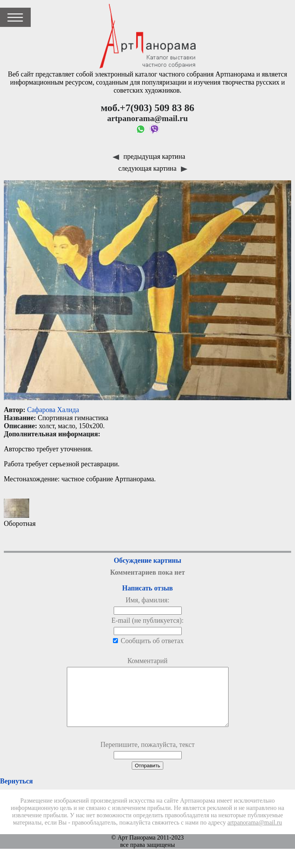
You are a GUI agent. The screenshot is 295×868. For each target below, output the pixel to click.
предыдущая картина (149, 156)
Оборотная (20, 513)
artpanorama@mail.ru (255, 834)
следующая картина (153, 168)
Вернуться (16, 793)
